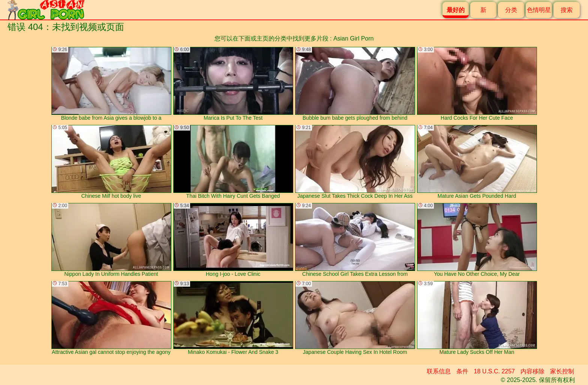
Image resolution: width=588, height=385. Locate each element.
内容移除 (532, 371)
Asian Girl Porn (354, 38)
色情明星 (539, 10)
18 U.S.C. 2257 (494, 371)
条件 (462, 371)
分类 (511, 10)
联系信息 (439, 371)
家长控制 (562, 371)
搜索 (567, 10)
